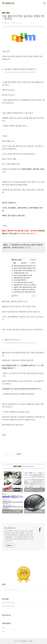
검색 (43, 590)
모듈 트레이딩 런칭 (8, 603)
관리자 (31, 641)
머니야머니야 (8, 3)
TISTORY (24, 641)
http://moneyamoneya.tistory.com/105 (20, 342)
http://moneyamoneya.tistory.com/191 (20, 72)
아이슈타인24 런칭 (8, 606)
